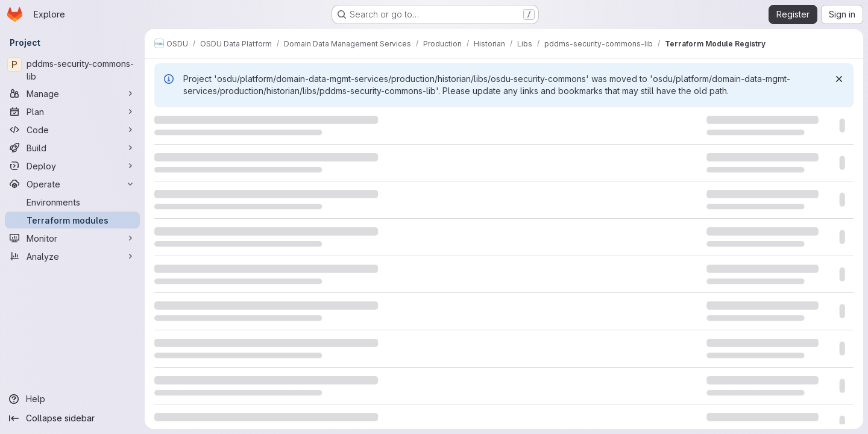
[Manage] (72, 93)
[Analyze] (72, 256)
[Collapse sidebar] (72, 418)
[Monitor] (72, 238)
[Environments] (72, 202)
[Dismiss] (839, 79)
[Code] (72, 130)
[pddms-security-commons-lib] (72, 70)
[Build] (72, 148)
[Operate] (72, 184)
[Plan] (72, 112)
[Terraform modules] (72, 220)
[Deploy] (72, 166)
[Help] (72, 399)
